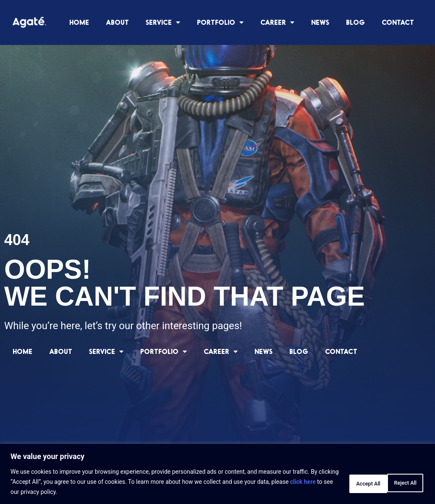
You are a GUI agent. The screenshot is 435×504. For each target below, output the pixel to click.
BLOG (355, 22)
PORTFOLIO (220, 22)
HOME (79, 22)
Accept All (399, 482)
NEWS (320, 22)
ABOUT (117, 22)
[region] (217, 474)
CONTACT (398, 22)
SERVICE (163, 22)
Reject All (345, 482)
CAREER (277, 22)
